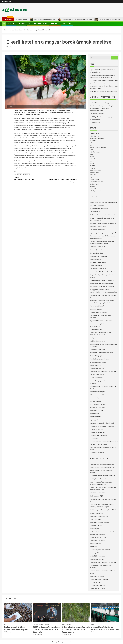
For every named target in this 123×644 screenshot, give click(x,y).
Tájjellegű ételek (94, 184)
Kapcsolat (21, 24)
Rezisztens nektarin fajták (97, 493)
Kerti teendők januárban (96, 253)
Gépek (92, 150)
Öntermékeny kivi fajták (96, 411)
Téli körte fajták (94, 529)
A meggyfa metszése (96, 329)
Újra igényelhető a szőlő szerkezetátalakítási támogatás (61, 179)
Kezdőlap (11, 24)
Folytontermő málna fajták (97, 407)
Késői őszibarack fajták (97, 496)
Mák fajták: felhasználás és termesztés (101, 353)
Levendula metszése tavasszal (99, 209)
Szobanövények (94, 180)
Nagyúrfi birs (93, 547)
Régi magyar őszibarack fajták (98, 420)
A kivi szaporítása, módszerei (98, 553)
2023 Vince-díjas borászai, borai (30, 178)
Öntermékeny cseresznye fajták (99, 516)
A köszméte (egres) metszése (99, 398)
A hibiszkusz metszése (97, 453)
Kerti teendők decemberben (98, 262)
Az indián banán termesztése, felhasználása (103, 476)
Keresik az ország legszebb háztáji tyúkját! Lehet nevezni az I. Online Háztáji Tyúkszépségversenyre (102, 108)
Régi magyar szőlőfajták (97, 375)
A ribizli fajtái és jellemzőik (98, 540)
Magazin (92, 166)
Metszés (92, 168)
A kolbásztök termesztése (97, 432)
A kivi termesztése (95, 401)
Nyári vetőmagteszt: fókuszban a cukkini (102, 284)
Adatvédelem (67, 24)
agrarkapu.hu (11, 47)
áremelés (20, 174)
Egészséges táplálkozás (97, 138)
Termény (92, 186)
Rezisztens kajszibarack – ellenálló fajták (102, 423)
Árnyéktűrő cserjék (95, 365)
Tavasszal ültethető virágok (98, 362)
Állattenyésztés (94, 134)
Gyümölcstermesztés (96, 152)
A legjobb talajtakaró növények (99, 312)
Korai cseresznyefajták (96, 513)
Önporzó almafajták (95, 417)
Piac (91, 177)
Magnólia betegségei (96, 356)
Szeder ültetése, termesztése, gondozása (102, 103)
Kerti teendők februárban (97, 250)
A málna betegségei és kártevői (99, 537)
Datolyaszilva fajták (95, 544)
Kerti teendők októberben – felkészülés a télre (103, 272)
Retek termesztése (95, 259)
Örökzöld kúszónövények (97, 392)
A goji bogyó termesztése (97, 341)
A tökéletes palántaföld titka (98, 247)
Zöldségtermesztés (96, 191)
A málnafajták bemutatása (97, 350)
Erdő (91, 143)
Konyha (92, 163)
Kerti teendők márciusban (97, 230)
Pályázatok (93, 175)
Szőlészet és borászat (12, 37)
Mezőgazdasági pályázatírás (38, 24)
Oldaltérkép (55, 24)
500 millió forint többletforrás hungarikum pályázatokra (78, 19)
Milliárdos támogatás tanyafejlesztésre (45, 19)
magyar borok (26, 174)
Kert (91, 161)
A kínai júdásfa (94, 439)
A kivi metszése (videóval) (97, 404)
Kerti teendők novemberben (98, 269)
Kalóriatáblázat (94, 159)
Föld (91, 145)
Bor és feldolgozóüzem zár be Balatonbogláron (104, 91)
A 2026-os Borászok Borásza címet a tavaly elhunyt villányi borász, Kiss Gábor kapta (46, 629)
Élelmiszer (93, 141)
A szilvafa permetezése (97, 368)
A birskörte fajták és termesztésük (100, 550)
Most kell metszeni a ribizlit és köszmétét (102, 215)
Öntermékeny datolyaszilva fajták (99, 522)
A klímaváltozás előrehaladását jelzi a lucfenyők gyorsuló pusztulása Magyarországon (76, 629)
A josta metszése (95, 122)
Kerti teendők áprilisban (97, 114)
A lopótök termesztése (96, 429)
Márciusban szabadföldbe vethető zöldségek (103, 223)
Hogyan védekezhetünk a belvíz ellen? (101, 321)
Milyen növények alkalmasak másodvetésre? (103, 426)
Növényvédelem (94, 173)
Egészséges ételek (95, 136)
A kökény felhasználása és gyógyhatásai (102, 280)
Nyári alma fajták (94, 414)
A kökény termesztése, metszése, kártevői (102, 479)
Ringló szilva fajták (95, 519)
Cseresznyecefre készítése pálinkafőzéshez (103, 467)
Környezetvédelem (67, 624)
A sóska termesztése (96, 266)
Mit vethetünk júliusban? (97, 306)
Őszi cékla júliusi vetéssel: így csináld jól (102, 287)
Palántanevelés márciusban (98, 227)
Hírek (91, 154)
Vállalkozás (93, 189)
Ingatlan (92, 157)
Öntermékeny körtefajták (97, 395)
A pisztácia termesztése (97, 378)
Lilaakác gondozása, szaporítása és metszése (103, 202)
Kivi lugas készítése (96, 338)
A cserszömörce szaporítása (98, 256)
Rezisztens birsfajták (96, 526)
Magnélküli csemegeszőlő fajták (99, 359)
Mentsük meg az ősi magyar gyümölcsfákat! (103, 510)
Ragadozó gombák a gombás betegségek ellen (104, 233)
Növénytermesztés (95, 170)
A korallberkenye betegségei (98, 436)
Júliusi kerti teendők (96, 309)
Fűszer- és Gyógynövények (98, 147)
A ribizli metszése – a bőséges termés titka (103, 371)
